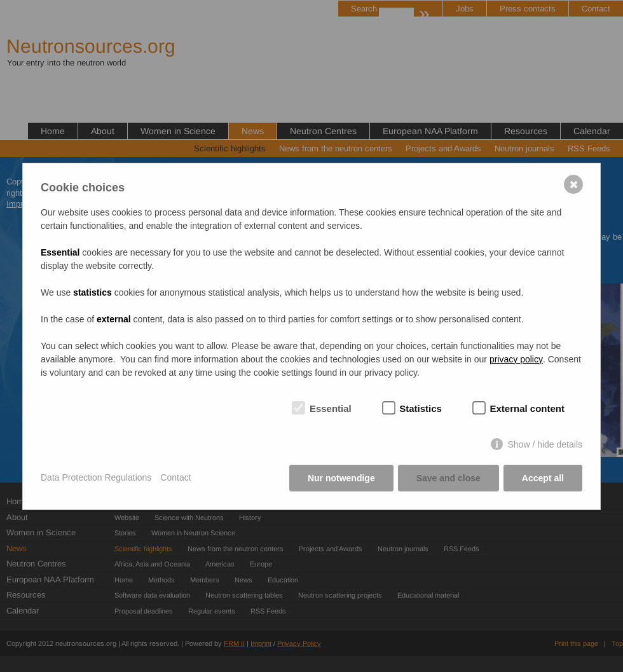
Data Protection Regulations (96, 477)
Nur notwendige (341, 478)
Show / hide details (545, 444)
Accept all (543, 478)
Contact (175, 477)
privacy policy (516, 359)
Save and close (448, 478)
